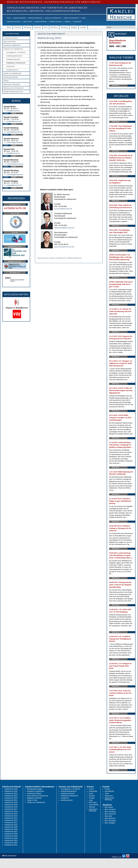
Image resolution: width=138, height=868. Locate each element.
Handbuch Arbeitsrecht (35, 18)
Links (91, 800)
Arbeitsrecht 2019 (11, 805)
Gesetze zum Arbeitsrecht (53, 18)
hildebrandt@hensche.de (64, 228)
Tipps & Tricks (28, 22)
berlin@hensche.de (13, 111)
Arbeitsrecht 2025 (11, 791)
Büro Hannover (110, 814)
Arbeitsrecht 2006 (11, 834)
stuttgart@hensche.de (14, 185)
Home (9, 18)
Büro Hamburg (110, 812)
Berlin (9, 27)
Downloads (93, 791)
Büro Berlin (109, 807)
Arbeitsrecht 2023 (11, 796)
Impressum (109, 796)
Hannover (38, 27)
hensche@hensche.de (63, 209)
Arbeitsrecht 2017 (11, 809)
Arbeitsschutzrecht (13, 59)
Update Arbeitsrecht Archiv (13, 92)
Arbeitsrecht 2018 (11, 807)
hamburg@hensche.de (14, 132)
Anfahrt (6, 113)
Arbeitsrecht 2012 (11, 820)
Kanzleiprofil (77, 22)
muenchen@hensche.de (15, 164)
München (54, 27)
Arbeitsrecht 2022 (11, 798)
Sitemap (92, 807)
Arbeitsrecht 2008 (11, 829)
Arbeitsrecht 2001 (11, 845)
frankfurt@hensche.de (14, 121)
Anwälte (83, 27)
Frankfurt (18, 27)
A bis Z (91, 789)
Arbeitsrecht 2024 (11, 794)
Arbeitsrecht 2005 (11, 836)
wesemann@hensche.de (64, 247)
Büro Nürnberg (110, 821)
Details (14, 113)
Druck (91, 794)
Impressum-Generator (14, 22)
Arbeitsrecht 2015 (11, 814)
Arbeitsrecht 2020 (11, 802)
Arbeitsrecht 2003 (11, 840)
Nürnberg (64, 27)
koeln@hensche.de (13, 153)
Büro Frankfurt (110, 809)
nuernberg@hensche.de (15, 175)
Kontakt (92, 798)
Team (107, 794)
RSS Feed (93, 802)
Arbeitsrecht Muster (41, 22)
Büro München (110, 818)
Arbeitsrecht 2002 (11, 843)
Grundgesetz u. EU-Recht (16, 52)
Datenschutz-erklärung (110, 799)
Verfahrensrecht (12, 70)
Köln (46, 27)
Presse (84, 18)
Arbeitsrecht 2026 (11, 789)
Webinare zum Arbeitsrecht (14, 88)
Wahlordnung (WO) (49, 38)
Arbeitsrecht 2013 (11, 818)
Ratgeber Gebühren (56, 22)
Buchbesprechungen (35, 789)
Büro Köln (108, 816)
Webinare (68, 22)
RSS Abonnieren (9, 856)
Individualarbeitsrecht (14, 56)
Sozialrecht (10, 66)
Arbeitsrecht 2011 (11, 823)
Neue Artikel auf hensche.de (38, 796)
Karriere (92, 796)
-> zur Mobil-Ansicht (11, 34)
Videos (6, 81)
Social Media (94, 805)
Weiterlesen (116, 85)
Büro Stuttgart (110, 823)
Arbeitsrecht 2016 (11, 811)
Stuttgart (74, 27)
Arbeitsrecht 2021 (11, 800)
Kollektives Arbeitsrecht (16, 63)
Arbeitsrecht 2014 (11, 816)
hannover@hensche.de (15, 143)
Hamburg (27, 27)
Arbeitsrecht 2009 (11, 827)
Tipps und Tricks (10, 42)
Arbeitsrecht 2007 (11, 832)
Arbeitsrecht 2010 (11, 825)
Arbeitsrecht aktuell (19, 18)
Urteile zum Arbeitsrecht (71, 18)
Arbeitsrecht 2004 (11, 838)
